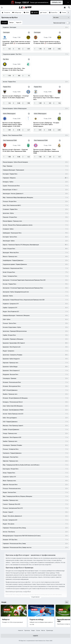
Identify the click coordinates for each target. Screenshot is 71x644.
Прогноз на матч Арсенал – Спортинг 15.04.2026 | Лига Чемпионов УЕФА (15, 150)
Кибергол (6, 620)
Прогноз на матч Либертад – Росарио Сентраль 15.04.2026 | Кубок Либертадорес (46, 124)
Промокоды (50, 630)
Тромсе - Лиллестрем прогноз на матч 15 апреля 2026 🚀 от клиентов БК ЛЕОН (47, 42)
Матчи (43, 630)
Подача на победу (36, 620)
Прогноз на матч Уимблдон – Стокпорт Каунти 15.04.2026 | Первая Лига (16, 97)
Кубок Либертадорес (9, 114)
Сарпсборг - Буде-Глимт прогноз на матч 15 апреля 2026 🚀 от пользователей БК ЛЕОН (16, 43)
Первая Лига (7, 87)
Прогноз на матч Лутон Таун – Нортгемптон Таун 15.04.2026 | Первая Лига (46, 98)
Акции (33, 630)
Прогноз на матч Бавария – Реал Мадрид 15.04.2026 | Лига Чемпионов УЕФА (46, 151)
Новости (21, 630)
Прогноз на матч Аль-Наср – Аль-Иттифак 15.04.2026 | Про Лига (14, 69)
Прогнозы (27, 630)
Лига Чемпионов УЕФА (10, 140)
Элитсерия (6, 32)
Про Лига (6, 59)
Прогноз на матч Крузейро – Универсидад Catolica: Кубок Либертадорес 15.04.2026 (12, 124)
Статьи (38, 630)
